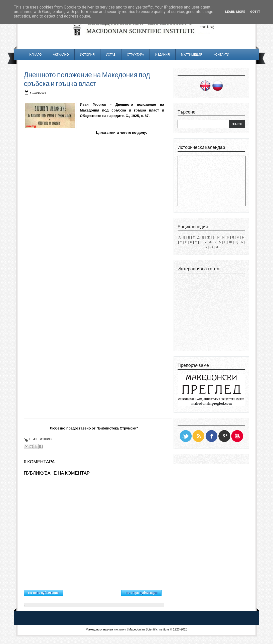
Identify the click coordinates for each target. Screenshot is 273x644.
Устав (111, 55)
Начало (35, 55)
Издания (163, 55)
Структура (135, 55)
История (87, 55)
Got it (255, 12)
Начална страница (92, 592)
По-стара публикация (141, 593)
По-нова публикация (43, 593)
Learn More (235, 12)
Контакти (221, 55)
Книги (48, 439)
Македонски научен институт (106, 629)
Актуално (61, 55)
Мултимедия (192, 55)
